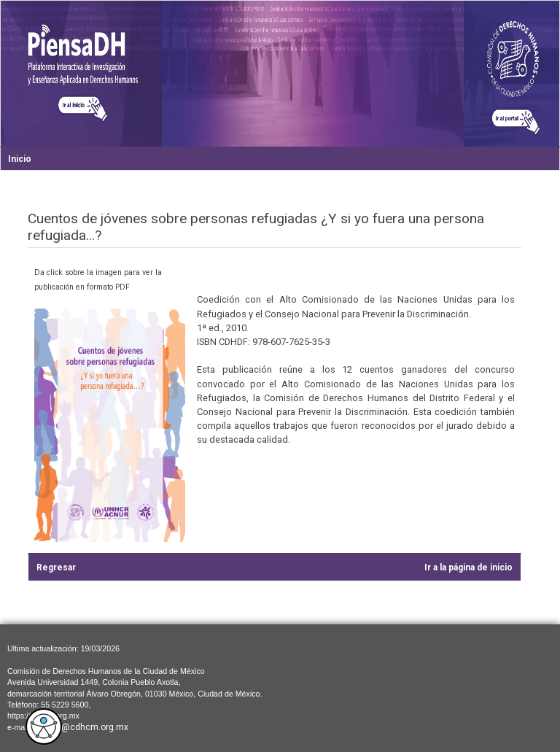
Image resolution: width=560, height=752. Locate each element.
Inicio (20, 159)
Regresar (56, 567)
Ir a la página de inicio (468, 567)
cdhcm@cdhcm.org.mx (81, 727)
